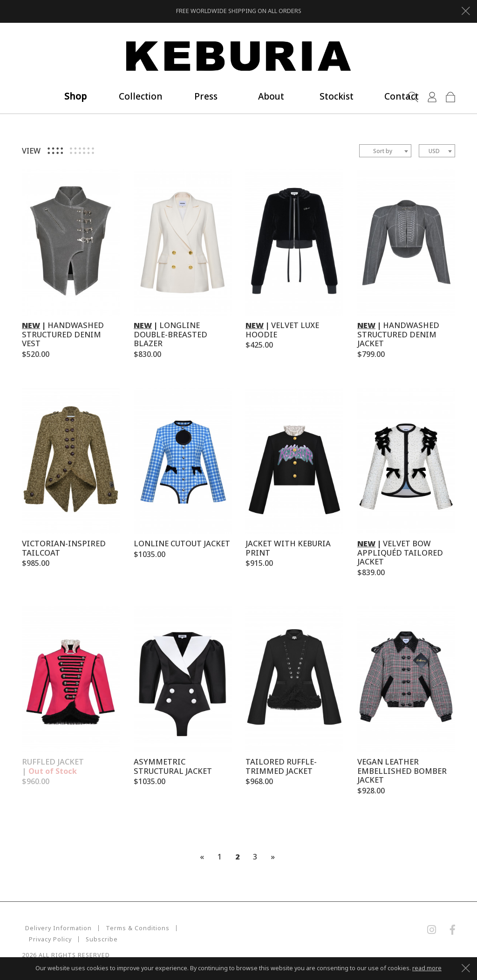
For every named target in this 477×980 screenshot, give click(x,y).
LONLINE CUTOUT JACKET (182, 543)
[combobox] (385, 151)
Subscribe (45, 939)
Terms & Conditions (134, 928)
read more (427, 968)
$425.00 (259, 345)
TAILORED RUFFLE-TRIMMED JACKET (281, 766)
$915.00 (259, 563)
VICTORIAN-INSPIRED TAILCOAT (64, 548)
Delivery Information (55, 928)
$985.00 (36, 563)
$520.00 (36, 354)
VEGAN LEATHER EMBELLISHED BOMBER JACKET (402, 771)
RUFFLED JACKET (53, 766)
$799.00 (371, 354)
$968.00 (259, 781)
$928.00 (371, 791)
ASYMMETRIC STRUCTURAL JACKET (173, 766)
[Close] (466, 10)
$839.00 (371, 572)
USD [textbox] (434, 151)
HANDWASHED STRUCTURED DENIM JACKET (398, 334)
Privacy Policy (202, 928)
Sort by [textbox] (383, 151)
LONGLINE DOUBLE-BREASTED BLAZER (170, 334)
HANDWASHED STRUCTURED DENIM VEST (63, 334)
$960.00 (36, 781)
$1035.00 (150, 554)
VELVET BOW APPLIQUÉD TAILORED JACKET (400, 553)
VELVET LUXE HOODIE (282, 330)
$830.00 (147, 354)
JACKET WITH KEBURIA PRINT (288, 548)
